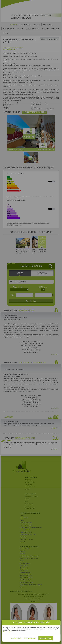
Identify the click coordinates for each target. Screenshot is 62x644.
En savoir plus (7, 632)
